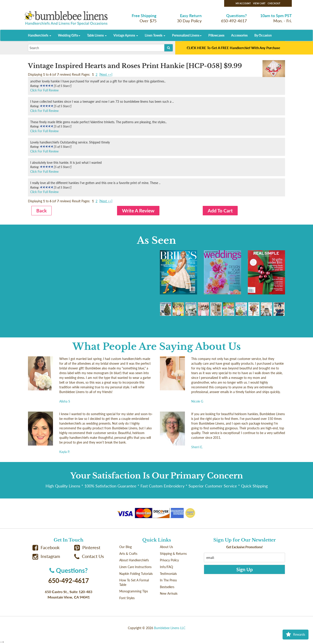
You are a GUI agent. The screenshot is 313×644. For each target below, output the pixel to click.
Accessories (239, 35)
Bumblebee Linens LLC (170, 628)
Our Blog (125, 547)
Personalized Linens (187, 35)
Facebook (46, 547)
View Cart (259, 3)
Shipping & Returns (173, 554)
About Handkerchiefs (134, 560)
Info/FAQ (166, 567)
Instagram (46, 556)
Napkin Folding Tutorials (136, 574)
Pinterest (87, 547)
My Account (243, 3)
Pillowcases (216, 35)
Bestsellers (167, 587)
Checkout (274, 3)
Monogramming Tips (134, 591)
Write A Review (138, 210)
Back (41, 210)
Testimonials (168, 574)
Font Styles (127, 598)
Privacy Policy (169, 560)
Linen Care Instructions (135, 567)
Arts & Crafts (128, 554)
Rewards (296, 635)
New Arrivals (169, 593)
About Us (166, 547)
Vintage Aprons (126, 35)
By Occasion (263, 35)
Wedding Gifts (69, 35)
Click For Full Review (44, 90)
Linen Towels (155, 35)
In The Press (168, 580)
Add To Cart (220, 210)
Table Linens (97, 35)
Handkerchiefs (40, 35)
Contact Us (89, 556)
